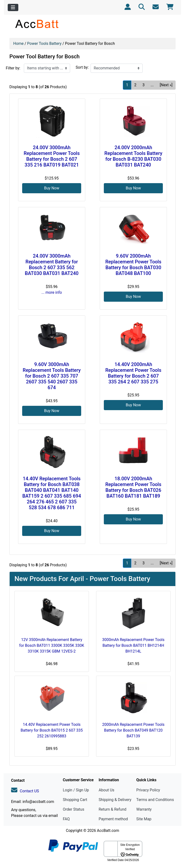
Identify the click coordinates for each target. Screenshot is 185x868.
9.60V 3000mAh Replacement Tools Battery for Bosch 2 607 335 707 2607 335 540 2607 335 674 (52, 376)
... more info (52, 292)
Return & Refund (112, 809)
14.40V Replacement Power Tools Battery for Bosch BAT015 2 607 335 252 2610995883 (52, 730)
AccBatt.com (108, 831)
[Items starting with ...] (47, 68)
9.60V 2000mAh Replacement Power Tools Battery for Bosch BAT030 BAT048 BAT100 (133, 265)
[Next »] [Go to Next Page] (166, 85)
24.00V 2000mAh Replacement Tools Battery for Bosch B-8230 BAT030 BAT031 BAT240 (133, 156)
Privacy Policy (148, 790)
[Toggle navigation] (13, 7)
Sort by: (82, 67)
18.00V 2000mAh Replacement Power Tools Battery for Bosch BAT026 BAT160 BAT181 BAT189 (133, 487)
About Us (106, 790)
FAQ (66, 819)
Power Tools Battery (44, 43)
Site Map (144, 819)
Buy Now (52, 188)
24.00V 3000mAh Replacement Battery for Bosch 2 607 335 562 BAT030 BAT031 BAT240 (52, 265)
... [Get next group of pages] (152, 85)
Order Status (74, 809)
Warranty (144, 809)
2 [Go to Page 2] (135, 85)
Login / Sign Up (76, 790)
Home (18, 43)
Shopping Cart (75, 800)
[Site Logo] (37, 24)
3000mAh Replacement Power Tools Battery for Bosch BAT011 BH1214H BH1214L (133, 645)
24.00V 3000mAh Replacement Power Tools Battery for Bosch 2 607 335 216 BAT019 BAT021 (52, 156)
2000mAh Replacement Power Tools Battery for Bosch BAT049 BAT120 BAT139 (133, 730)
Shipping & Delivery (115, 800)
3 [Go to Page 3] (143, 85)
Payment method (113, 819)
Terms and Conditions (155, 800)
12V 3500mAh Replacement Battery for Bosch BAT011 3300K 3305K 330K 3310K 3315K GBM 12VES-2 (52, 645)
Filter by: (13, 68)
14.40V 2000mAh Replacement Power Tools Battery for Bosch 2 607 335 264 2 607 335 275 (133, 373)
